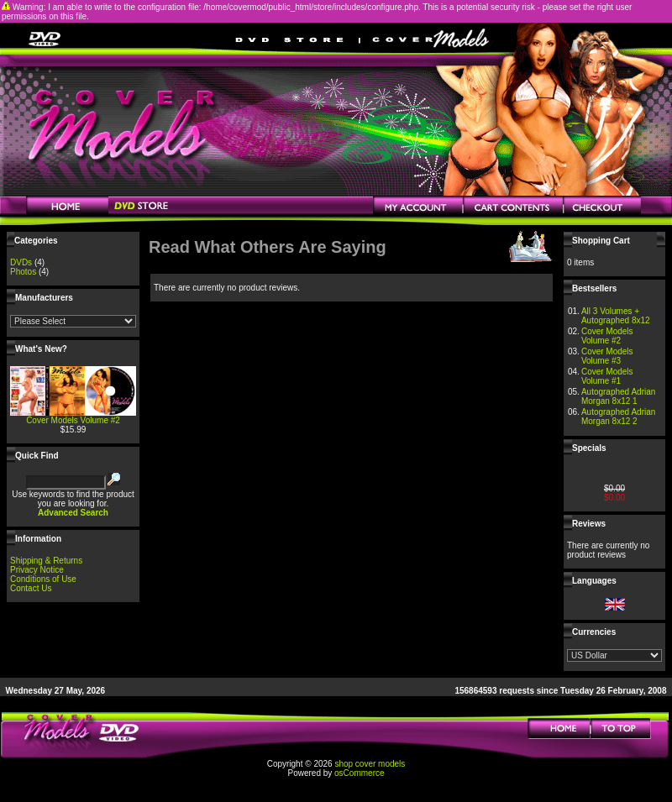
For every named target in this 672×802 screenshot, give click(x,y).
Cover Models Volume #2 (73, 420)
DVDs (21, 262)
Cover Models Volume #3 (607, 356)
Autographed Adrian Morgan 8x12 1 (618, 396)
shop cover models (370, 764)
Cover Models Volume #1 (607, 376)
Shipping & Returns (46, 561)
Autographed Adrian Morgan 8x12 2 (618, 417)
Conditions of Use (43, 579)
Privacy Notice (37, 570)
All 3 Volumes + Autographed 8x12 (616, 316)
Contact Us (31, 588)
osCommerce (359, 773)
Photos (23, 272)
